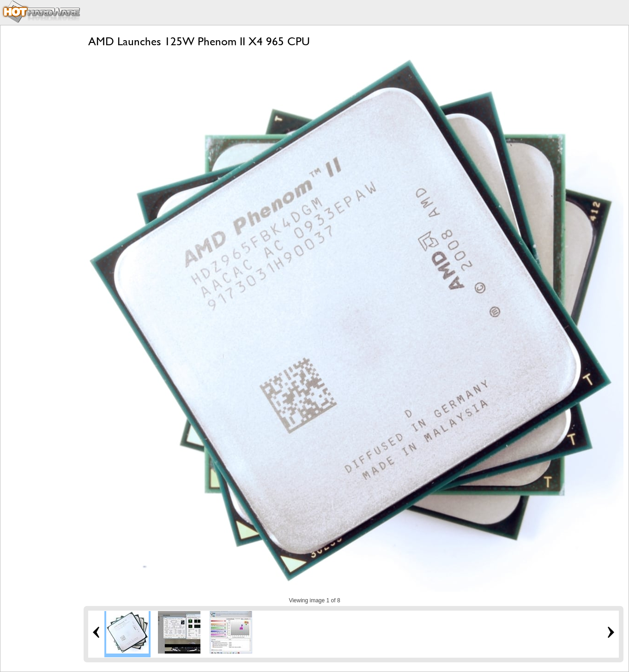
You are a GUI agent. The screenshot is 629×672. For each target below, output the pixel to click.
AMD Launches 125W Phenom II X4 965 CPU (199, 41)
